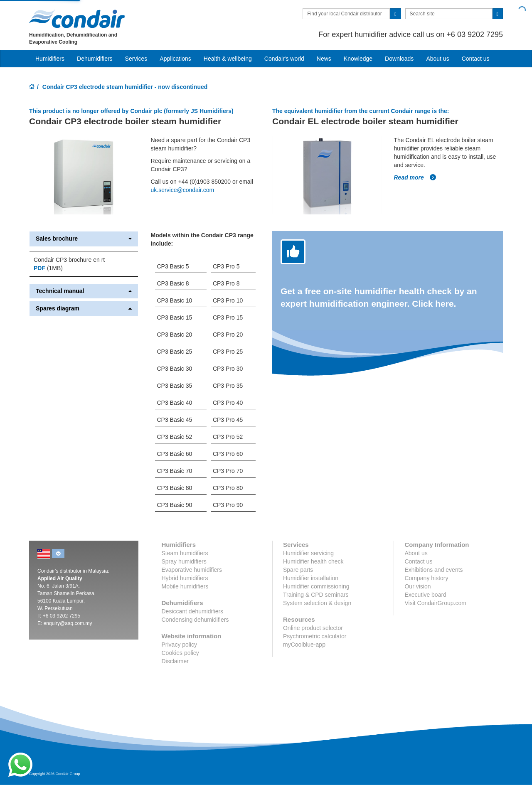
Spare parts (298, 570)
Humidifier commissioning (316, 586)
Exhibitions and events (433, 570)
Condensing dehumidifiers (195, 620)
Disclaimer (175, 661)
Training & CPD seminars (316, 595)
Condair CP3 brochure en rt (69, 260)
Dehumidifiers (95, 59)
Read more (415, 177)
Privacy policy (180, 645)
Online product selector (313, 628)
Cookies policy (180, 653)
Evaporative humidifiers (192, 570)
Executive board (425, 595)
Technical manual (84, 291)
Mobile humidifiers (185, 586)
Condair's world (284, 59)
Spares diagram (84, 309)
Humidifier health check (313, 561)
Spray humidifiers (184, 561)
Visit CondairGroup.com (435, 603)
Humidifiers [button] (50, 59)
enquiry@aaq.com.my (68, 623)
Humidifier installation (311, 578)
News (324, 59)
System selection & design (317, 603)
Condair (77, 19)
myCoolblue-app (304, 645)
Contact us (476, 59)
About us (437, 59)
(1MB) (48, 268)
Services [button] (136, 59)
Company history (426, 578)
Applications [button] (175, 59)
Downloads (399, 59)
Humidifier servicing (308, 553)
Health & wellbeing (228, 59)
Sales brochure (84, 239)
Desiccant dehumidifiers (193, 611)
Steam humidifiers (185, 553)
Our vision (417, 586)
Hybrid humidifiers (185, 578)
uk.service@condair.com (183, 190)
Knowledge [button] (358, 59)
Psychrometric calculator (315, 636)
